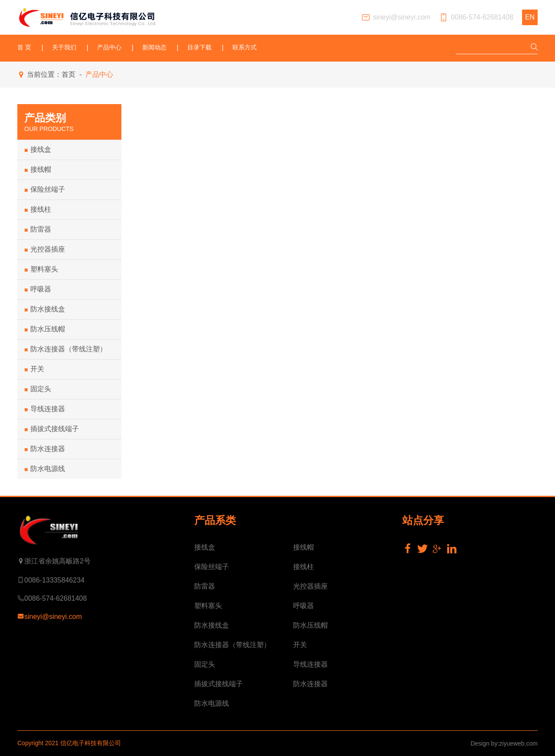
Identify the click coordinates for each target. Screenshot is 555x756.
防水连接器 (45, 449)
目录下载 (199, 47)
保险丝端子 (45, 190)
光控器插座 (45, 249)
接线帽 (38, 170)
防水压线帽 (45, 329)
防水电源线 (45, 469)
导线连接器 (45, 409)
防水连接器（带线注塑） (65, 349)
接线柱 (38, 209)
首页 (69, 74)
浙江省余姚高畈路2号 (54, 561)
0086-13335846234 (51, 580)
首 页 (24, 47)
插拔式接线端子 (52, 429)
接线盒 (38, 150)
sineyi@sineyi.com (396, 18)
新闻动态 (154, 47)
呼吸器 (38, 289)
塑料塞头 (41, 269)
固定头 (38, 389)
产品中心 (109, 47)
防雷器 (38, 229)
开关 (34, 369)
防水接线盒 (45, 309)
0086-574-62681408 (476, 18)
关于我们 (64, 47)
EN (530, 17)
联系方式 (245, 47)
